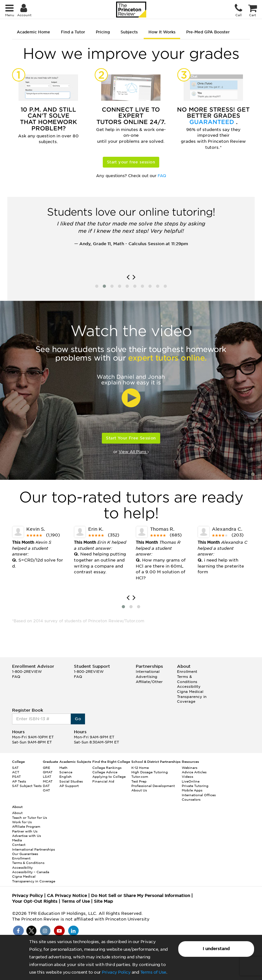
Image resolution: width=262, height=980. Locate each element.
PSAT (16, 776)
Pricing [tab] (103, 32)
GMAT (48, 772)
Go (78, 719)
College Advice (105, 772)
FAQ (162, 176)
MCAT (48, 781)
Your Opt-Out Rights (35, 901)
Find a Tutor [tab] (73, 32)
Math (63, 768)
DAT (46, 786)
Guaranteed (213, 122)
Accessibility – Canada (31, 872)
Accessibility (189, 687)
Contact (19, 845)
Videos (187, 776)
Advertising (147, 677)
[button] (97, 286)
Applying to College (109, 776)
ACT (16, 772)
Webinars (190, 768)
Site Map (103, 901)
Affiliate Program (26, 826)
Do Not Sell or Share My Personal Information (141, 896)
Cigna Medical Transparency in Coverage (192, 697)
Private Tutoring (195, 786)
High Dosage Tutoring (150, 772)
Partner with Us (25, 831)
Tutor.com (140, 776)
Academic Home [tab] (33, 32)
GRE (46, 768)
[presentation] (128, 277)
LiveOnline (191, 781)
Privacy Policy (116, 972)
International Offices (199, 795)
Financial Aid (103, 781)
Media (17, 840)
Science (66, 772)
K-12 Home (140, 768)
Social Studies (71, 781)
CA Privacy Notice (67, 896)
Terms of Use (153, 972)
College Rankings (107, 768)
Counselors (191, 799)
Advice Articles (194, 772)
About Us (139, 790)
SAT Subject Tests (27, 786)
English (65, 776)
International (148, 672)
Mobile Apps (192, 790)
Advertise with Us (26, 836)
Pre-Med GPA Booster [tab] (208, 32)
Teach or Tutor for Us (29, 818)
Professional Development (153, 786)
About (17, 813)
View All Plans (134, 452)
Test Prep (139, 781)
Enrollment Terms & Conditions (187, 676)
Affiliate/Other (149, 682)
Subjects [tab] (129, 32)
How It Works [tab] (162, 32)
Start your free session (131, 162)
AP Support (69, 786)
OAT (46, 790)
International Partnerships (33, 849)
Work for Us (22, 822)
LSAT (47, 776)
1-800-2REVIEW (27, 672)
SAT (15, 768)
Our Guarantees (25, 854)
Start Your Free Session (131, 438)
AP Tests (19, 781)
